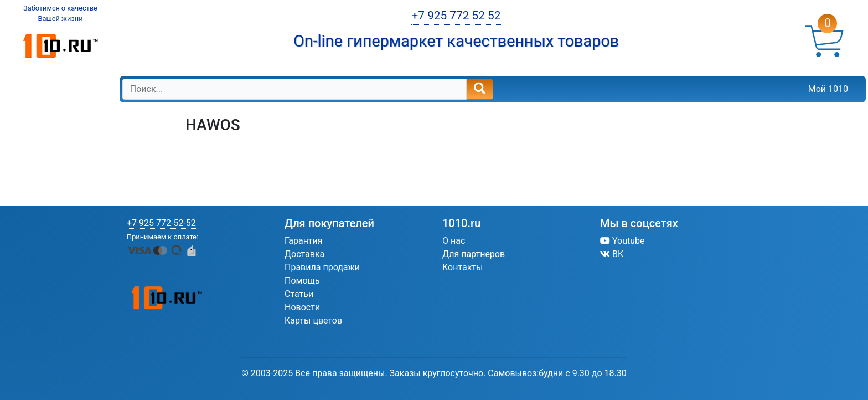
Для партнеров (474, 254)
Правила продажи (322, 267)
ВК (612, 254)
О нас (454, 241)
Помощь (302, 281)
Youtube (622, 241)
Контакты (463, 267)
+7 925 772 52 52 (456, 16)
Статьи (299, 294)
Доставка (304, 254)
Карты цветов (313, 320)
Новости (302, 307)
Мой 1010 (828, 89)
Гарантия (304, 241)
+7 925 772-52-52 (161, 223)
